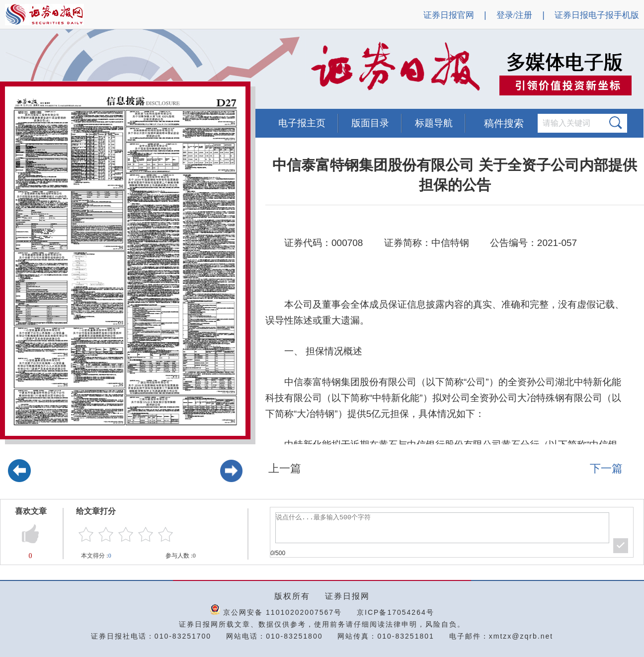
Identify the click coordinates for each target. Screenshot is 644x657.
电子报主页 (302, 123)
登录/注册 (515, 15)
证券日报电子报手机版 (597, 15)
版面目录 (370, 123)
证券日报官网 (449, 15)
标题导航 (434, 123)
